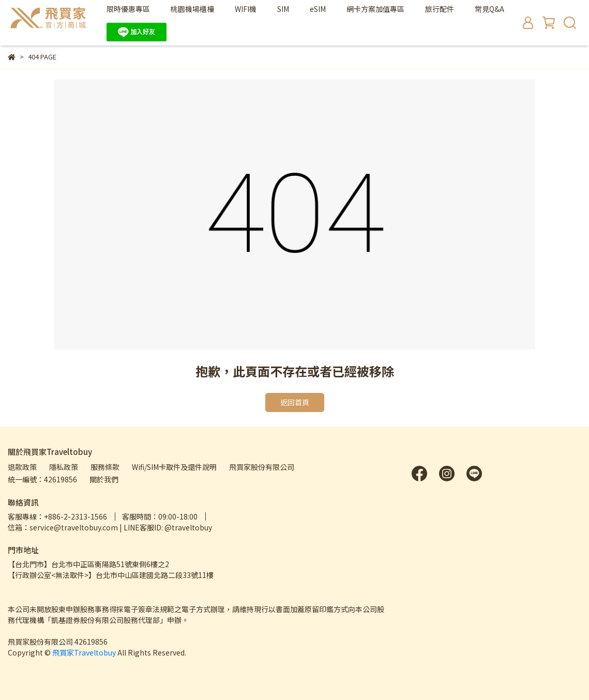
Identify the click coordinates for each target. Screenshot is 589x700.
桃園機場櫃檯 (192, 9)
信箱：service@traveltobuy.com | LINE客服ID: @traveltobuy (110, 527)
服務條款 (105, 467)
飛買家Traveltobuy (84, 652)
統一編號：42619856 (42, 479)
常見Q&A (489, 9)
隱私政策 (64, 467)
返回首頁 (295, 402)
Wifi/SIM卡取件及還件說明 (174, 467)
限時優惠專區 (128, 9)
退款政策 (22, 467)
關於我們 (104, 479)
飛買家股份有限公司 (262, 467)
